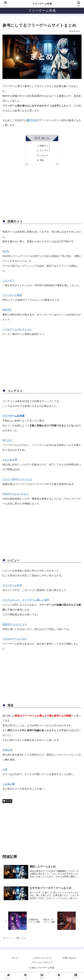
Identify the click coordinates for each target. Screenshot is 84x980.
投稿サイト (45, 146)
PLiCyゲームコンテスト (16, 494)
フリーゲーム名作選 (13, 416)
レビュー (44, 155)
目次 (37, 138)
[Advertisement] (42, 193)
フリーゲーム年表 (12, 585)
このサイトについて (42, 958)
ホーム (15, 958)
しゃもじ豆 (9, 784)
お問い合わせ (69, 958)
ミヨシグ (7, 750)
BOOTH (7, 310)
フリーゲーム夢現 (12, 295)
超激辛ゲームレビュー (15, 624)
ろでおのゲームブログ (15, 639)
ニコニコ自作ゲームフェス (17, 479)
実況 (42, 160)
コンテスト (45, 150)
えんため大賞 (10, 460)
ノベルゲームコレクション (17, 329)
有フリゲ (32, 120)
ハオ (5, 769)
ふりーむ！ (9, 280)
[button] (42, 976)
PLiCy (6, 251)
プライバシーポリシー (42, 963)
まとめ (7, 801)
